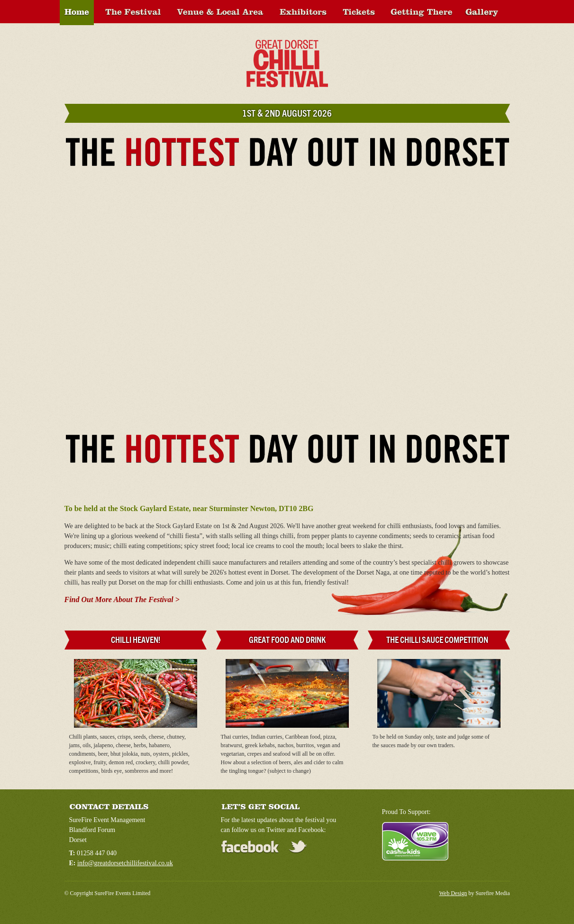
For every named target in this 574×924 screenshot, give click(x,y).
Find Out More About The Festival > (122, 599)
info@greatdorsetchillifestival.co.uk (125, 863)
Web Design (453, 893)
